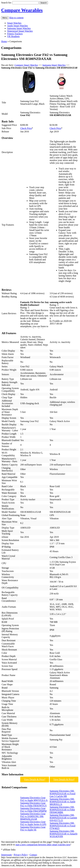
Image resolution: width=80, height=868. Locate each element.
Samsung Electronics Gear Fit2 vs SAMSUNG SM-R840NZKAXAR (33, 816)
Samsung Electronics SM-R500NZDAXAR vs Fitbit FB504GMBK (62, 810)
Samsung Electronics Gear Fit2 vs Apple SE (33, 828)
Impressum (6, 855)
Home (4, 41)
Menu (5, 18)
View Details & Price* (35, 779)
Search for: (6, 3)
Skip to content (16, 18)
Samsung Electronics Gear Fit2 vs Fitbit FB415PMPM (33, 810)
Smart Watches (14, 23)
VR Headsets (13, 36)
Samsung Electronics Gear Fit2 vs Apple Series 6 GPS (33, 823)
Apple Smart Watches (17, 26)
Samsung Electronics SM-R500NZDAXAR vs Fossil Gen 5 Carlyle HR (63, 794)
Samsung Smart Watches (19, 28)
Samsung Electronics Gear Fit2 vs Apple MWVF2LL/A (34, 799)
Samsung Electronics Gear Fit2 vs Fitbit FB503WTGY (33, 804)
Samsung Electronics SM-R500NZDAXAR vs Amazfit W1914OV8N (64, 834)
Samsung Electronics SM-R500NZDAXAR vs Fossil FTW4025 (63, 826)
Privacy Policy (21, 855)
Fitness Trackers (15, 34)
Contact (33, 855)
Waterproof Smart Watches (20, 31)
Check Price (26, 128)
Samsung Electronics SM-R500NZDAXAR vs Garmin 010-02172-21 (63, 818)
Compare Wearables (22, 10)
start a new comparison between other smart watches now (43, 845)
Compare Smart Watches (26, 65)
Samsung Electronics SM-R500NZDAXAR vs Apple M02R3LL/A (63, 802)
